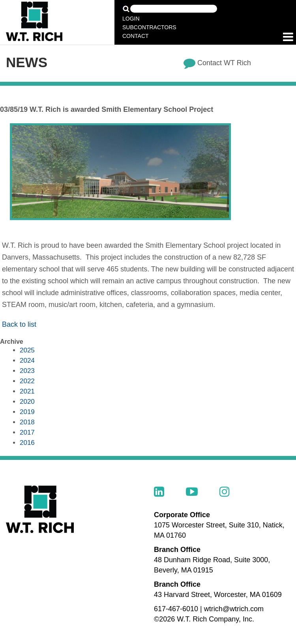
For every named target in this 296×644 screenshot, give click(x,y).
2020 (27, 402)
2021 (27, 391)
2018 (27, 422)
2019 (27, 412)
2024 (27, 361)
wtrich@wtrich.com (234, 609)
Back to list (19, 324)
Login (131, 19)
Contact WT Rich (224, 63)
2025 (27, 350)
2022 (27, 381)
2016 (27, 443)
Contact (136, 36)
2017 (27, 432)
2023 (27, 371)
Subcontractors (149, 27)
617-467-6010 (176, 609)
